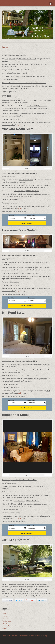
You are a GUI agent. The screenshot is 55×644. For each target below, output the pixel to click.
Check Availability (27, 223)
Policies (5, 623)
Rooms (5, 616)
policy (20, 125)
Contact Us (6, 626)
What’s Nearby (7, 621)
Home (4, 614)
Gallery (5, 628)
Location (5, 618)
